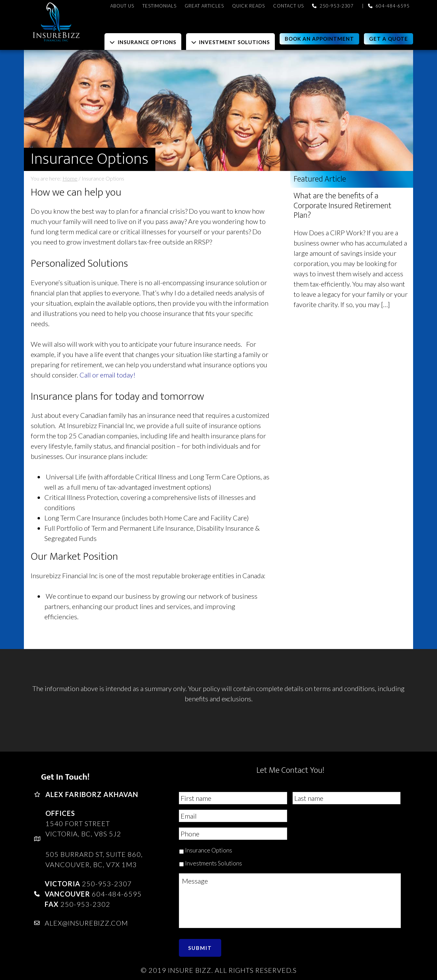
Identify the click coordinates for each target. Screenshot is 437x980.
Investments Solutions (214, 863)
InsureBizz (85, 21)
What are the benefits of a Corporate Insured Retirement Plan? (342, 206)
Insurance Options (209, 850)
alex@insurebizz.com (86, 923)
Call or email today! (108, 375)
